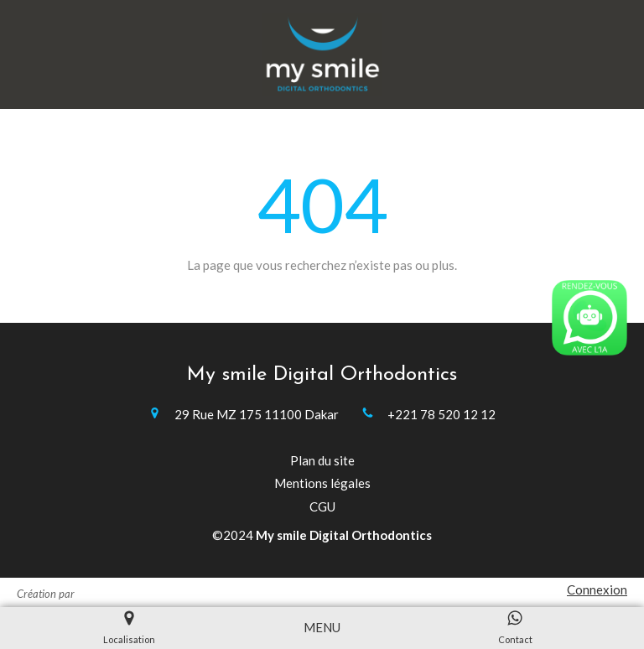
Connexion (597, 589)
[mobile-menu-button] (322, 628)
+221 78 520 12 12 (441, 414)
